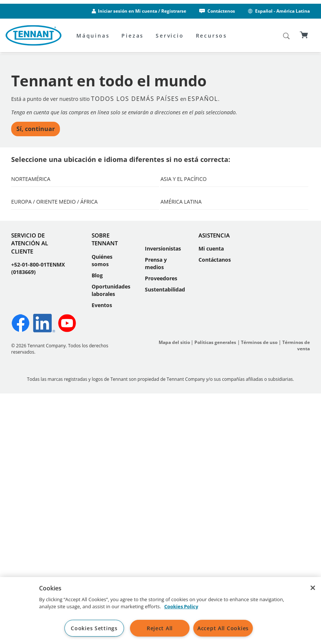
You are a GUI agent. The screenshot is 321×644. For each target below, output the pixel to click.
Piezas (133, 36)
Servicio (170, 36)
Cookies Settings (94, 628)
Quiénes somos (102, 503)
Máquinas (93, 36)
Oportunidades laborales (111, 533)
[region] (160, 610)
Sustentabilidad (165, 533)
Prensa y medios (156, 506)
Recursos (212, 36)
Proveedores (161, 521)
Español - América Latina (278, 11)
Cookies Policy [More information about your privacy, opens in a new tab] (181, 606)
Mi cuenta (211, 492)
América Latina (181, 305)
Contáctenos (217, 11)
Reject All (160, 628)
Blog (97, 518)
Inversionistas (163, 492)
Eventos (102, 548)
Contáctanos (215, 503)
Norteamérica (31, 199)
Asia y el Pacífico (184, 199)
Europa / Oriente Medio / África (54, 305)
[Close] (313, 588)
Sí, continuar (36, 149)
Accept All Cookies (223, 628)
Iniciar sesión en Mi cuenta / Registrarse (142, 11)
